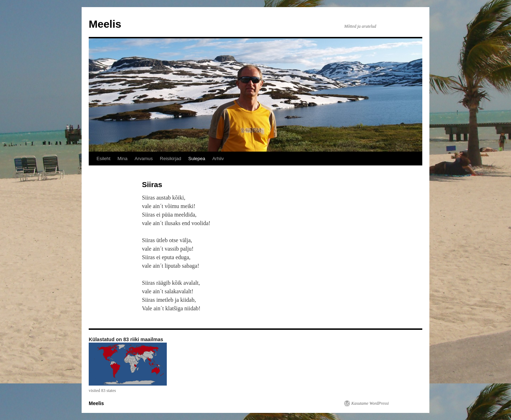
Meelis (105, 24)
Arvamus (144, 159)
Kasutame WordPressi (370, 403)
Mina (122, 159)
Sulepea (197, 159)
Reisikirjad (171, 159)
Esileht (103, 159)
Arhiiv (218, 159)
